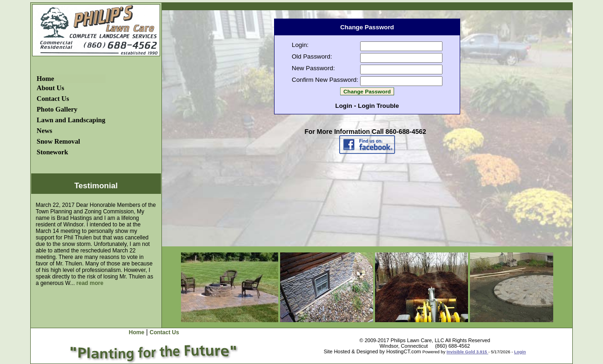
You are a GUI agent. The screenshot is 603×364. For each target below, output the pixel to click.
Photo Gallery (57, 109)
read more (90, 283)
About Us (50, 88)
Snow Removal (58, 141)
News (44, 131)
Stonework (53, 152)
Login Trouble (378, 106)
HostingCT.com (404, 351)
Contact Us (53, 99)
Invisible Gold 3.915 (468, 352)
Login (344, 106)
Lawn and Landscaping (71, 120)
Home (45, 79)
